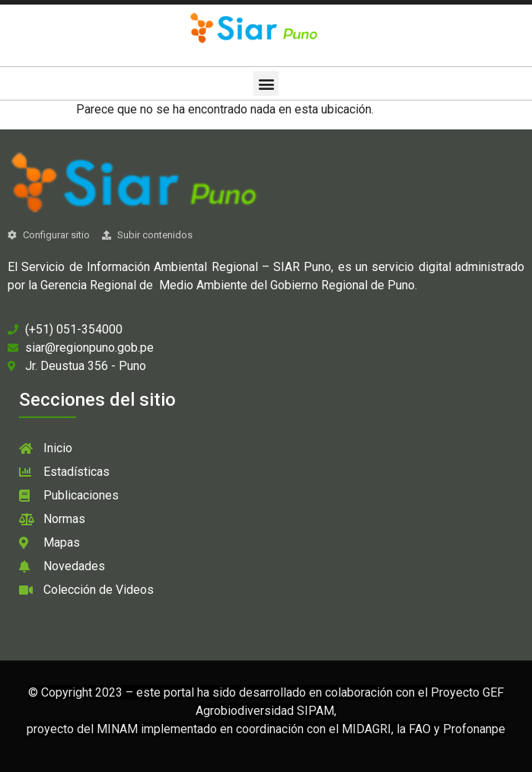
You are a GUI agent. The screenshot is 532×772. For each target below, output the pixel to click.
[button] (266, 83)
